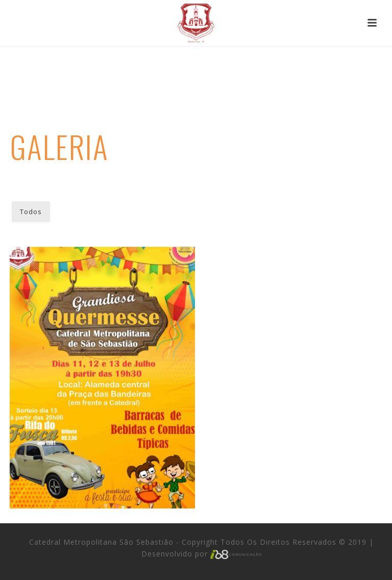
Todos (31, 212)
